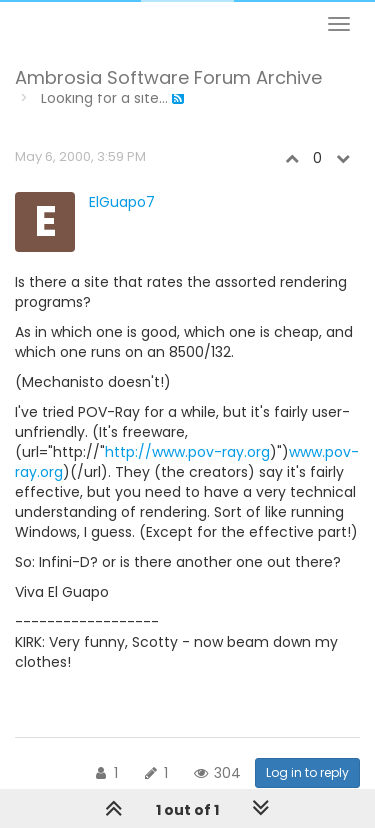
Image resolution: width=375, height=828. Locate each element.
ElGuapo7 (122, 202)
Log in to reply (307, 772)
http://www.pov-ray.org (187, 452)
